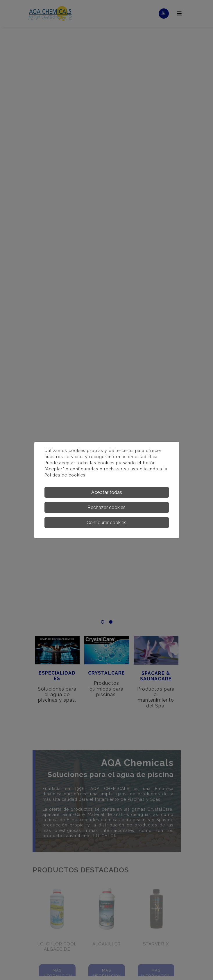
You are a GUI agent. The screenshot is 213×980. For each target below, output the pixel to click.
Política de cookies (65, 475)
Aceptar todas (107, 492)
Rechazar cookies (106, 507)
